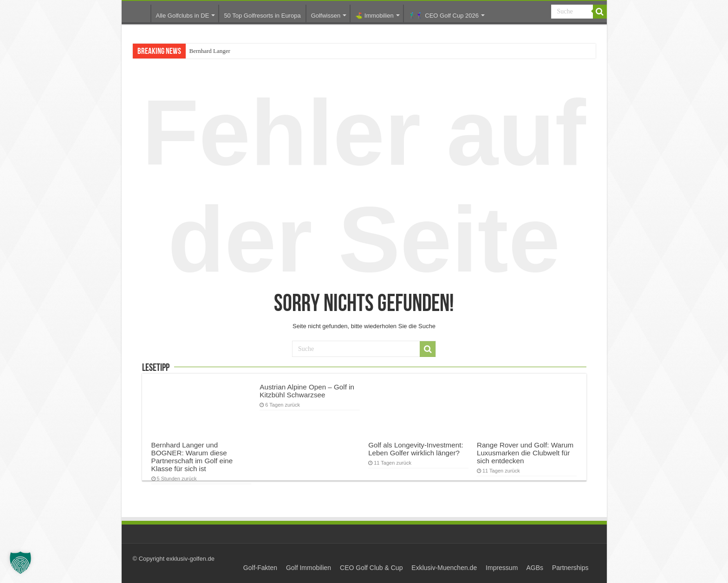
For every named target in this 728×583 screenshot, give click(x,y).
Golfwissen (326, 16)
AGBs (535, 568)
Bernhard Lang (208, 51)
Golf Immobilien (309, 568)
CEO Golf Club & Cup (371, 568)
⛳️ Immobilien (374, 16)
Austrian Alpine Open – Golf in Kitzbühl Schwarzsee (307, 391)
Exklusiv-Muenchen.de (444, 568)
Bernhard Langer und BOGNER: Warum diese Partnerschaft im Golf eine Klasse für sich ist (192, 457)
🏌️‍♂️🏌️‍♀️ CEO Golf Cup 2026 (444, 16)
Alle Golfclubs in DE (183, 16)
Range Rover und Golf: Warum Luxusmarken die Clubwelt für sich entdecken (525, 453)
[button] (20, 563)
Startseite (138, 13)
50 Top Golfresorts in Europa (262, 16)
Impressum (502, 568)
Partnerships (570, 568)
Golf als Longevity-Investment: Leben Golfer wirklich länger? (416, 449)
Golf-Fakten (260, 568)
